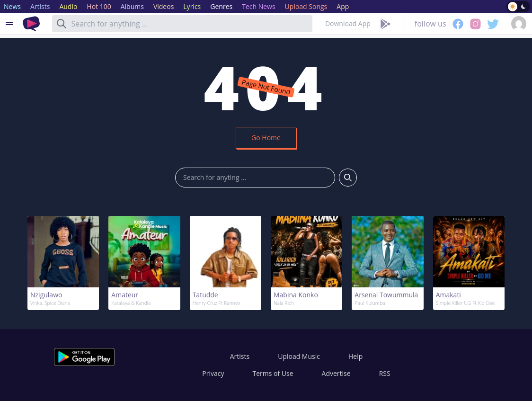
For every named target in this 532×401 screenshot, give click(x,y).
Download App (348, 23)
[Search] (62, 24)
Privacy (213, 373)
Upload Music (299, 356)
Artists (240, 356)
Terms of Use (273, 373)
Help (355, 356)
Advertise (336, 373)
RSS (385, 373)
